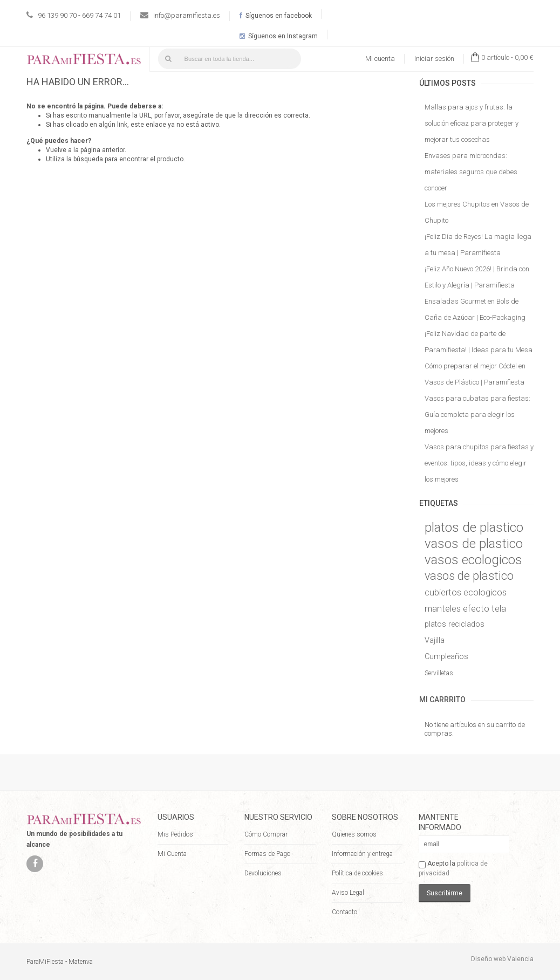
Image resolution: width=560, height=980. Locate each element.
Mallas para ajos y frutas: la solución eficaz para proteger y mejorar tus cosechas (472, 123)
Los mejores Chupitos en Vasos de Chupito (477, 212)
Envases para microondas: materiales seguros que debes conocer (471, 172)
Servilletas (439, 673)
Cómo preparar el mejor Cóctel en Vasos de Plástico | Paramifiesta (475, 374)
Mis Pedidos (175, 834)
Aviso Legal (348, 893)
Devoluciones (263, 873)
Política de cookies (357, 873)
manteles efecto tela (465, 608)
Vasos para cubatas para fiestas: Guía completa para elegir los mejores (477, 414)
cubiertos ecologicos (466, 592)
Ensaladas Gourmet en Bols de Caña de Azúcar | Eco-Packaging (475, 309)
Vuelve (56, 150)
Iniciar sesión (434, 59)
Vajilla (435, 640)
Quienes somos (354, 834)
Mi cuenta (380, 59)
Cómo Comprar (266, 834)
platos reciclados (455, 624)
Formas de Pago (267, 854)
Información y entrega (362, 854)
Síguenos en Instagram (279, 36)
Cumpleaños (446, 657)
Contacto (344, 912)
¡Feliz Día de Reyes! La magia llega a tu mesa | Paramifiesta (478, 245)
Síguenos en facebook (276, 16)
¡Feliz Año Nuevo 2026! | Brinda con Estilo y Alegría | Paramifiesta (477, 277)
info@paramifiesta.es (187, 15)
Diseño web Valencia (502, 959)
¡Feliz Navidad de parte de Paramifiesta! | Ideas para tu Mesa (479, 342)
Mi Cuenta (172, 854)
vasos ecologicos (473, 560)
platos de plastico (474, 527)
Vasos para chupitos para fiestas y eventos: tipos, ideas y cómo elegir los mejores (479, 463)
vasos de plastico (474, 544)
